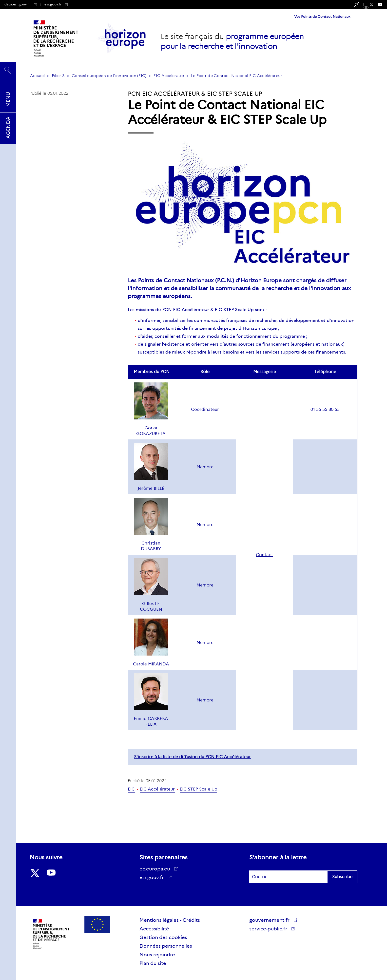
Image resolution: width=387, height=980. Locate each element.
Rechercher (8, 70)
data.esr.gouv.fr (21, 4)
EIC (131, 789)
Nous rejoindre (157, 955)
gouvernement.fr (271, 920)
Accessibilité (154, 929)
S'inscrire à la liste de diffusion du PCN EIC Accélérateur (192, 757)
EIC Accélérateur (157, 789)
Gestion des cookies (163, 937)
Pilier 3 (58, 76)
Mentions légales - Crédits (170, 920)
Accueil (37, 76)
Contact (264, 555)
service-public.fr (270, 929)
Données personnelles (166, 946)
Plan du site (153, 963)
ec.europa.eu (156, 869)
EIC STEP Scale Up (198, 789)
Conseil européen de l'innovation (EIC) (109, 76)
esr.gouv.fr (56, 4)
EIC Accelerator (169, 76)
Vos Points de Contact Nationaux (322, 17)
